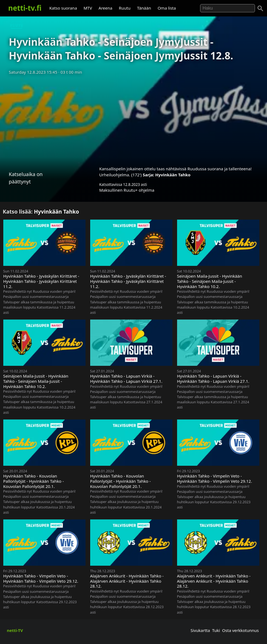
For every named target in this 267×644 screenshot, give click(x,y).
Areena (106, 8)
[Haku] (260, 8)
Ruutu (125, 8)
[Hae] (228, 8)
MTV (88, 8)
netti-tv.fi (25, 8)
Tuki (216, 630)
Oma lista (167, 8)
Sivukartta (200, 630)
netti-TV (15, 630)
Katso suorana (63, 8)
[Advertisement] (133, 119)
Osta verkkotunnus (240, 630)
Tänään (144, 8)
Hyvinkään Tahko (173, 175)
